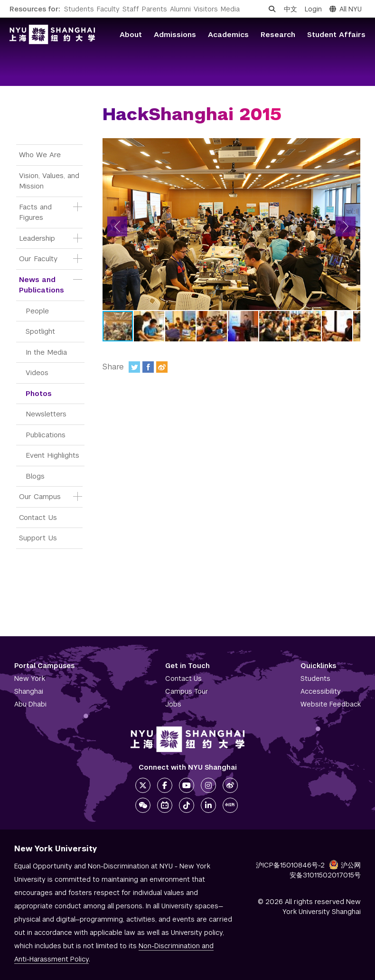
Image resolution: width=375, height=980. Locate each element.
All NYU (346, 9)
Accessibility (321, 691)
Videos (37, 372)
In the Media (46, 352)
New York (30, 678)
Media (230, 9)
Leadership (37, 238)
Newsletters (46, 414)
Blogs (35, 476)
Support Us (38, 538)
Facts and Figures (37, 212)
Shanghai (29, 691)
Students (79, 9)
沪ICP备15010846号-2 (290, 865)
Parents (155, 9)
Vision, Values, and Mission (50, 181)
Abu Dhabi (30, 704)
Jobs (173, 704)
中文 (291, 9)
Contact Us (38, 517)
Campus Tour (187, 691)
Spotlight (40, 331)
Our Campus (40, 496)
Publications (46, 435)
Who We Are (40, 155)
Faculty (108, 9)
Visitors (206, 9)
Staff (131, 9)
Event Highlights (52, 455)
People (37, 311)
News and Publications (42, 285)
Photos (39, 393)
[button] (117, 226)
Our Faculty (38, 259)
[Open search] (272, 9)
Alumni (180, 9)
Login (313, 9)
